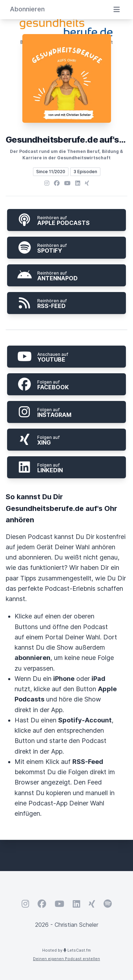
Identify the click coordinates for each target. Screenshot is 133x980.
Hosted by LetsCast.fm (66, 950)
